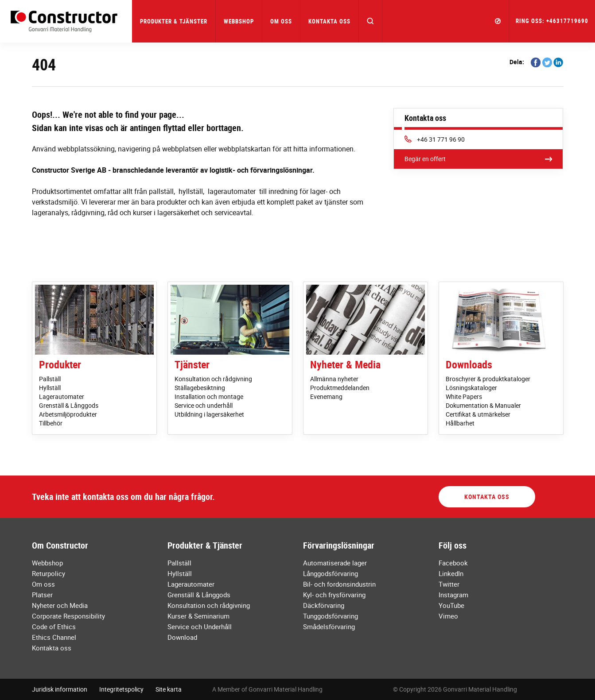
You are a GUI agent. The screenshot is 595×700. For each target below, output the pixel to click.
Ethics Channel (54, 637)
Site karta (169, 689)
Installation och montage (209, 396)
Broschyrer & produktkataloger (488, 379)
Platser (42, 595)
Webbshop (239, 21)
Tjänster (192, 364)
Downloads (469, 364)
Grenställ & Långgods (69, 405)
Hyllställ (50, 388)
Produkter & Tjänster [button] (174, 21)
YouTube (451, 605)
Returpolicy (49, 573)
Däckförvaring (324, 605)
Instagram (453, 595)
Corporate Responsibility (68, 616)
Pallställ (50, 379)
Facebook (453, 563)
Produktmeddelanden (340, 388)
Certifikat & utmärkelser (478, 414)
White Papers (464, 396)
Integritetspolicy (121, 689)
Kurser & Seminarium (198, 616)
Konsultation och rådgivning (213, 379)
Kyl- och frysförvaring (334, 595)
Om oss (43, 584)
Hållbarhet (460, 423)
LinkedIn (451, 573)
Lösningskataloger (471, 388)
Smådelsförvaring (329, 627)
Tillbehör (51, 423)
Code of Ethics (54, 627)
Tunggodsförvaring (331, 616)
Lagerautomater (62, 396)
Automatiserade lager (335, 563)
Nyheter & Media (345, 364)
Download (182, 637)
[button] (371, 21)
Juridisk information (60, 689)
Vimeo (448, 616)
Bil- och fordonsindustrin (339, 584)
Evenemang (326, 396)
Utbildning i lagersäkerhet (209, 414)
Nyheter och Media (60, 605)
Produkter (60, 364)
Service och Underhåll (200, 627)
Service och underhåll (204, 405)
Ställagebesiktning (200, 388)
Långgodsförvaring (331, 573)
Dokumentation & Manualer (483, 405)
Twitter (449, 584)
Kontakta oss (329, 21)
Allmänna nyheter (334, 379)
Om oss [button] (281, 21)
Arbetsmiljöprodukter (68, 414)
